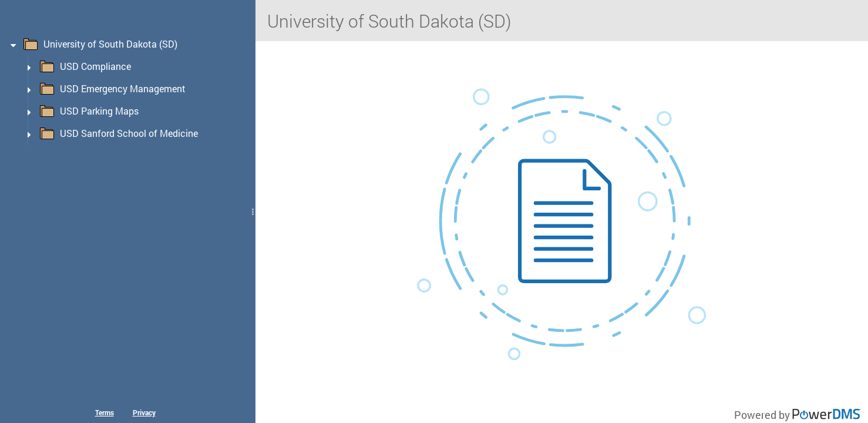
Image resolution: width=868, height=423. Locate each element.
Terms (105, 412)
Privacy (144, 412)
